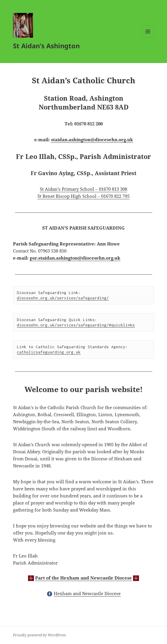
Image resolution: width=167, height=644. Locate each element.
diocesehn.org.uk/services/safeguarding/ (63, 298)
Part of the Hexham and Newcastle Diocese (83, 578)
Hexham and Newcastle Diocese (87, 593)
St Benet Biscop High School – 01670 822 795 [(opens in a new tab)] (83, 196)
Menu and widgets (148, 38)
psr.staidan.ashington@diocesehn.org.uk (75, 258)
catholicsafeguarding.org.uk (49, 352)
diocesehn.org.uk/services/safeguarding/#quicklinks (76, 325)
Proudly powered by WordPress (39, 635)
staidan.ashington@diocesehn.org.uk (92, 140)
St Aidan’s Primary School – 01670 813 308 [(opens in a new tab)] (83, 189)
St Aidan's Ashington (46, 46)
